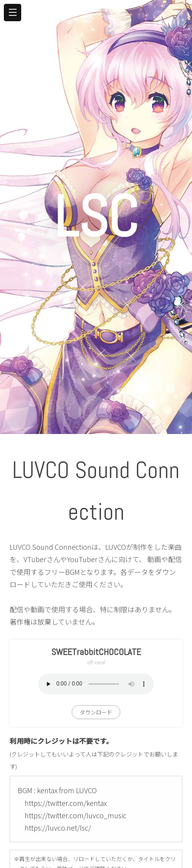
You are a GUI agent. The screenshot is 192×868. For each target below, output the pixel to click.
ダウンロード (96, 712)
